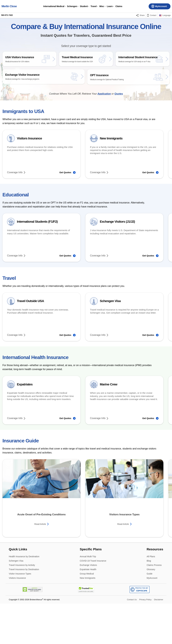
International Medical (54, 6)
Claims (119, 6)
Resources (155, 590)
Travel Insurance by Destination (24, 610)
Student (84, 6)
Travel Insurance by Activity (22, 606)
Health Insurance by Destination (24, 597)
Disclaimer (159, 640)
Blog (149, 601)
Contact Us (132, 640)
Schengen (72, 6)
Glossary (151, 610)
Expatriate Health (88, 610)
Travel (94, 6)
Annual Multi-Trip (88, 597)
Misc (102, 6)
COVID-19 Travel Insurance (93, 601)
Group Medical (87, 614)
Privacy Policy (145, 640)
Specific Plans (91, 590)
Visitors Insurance (17, 618)
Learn (110, 6)
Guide (149, 614)
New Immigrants (88, 618)
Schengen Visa (16, 601)
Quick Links (18, 590)
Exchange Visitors (88, 606)
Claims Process (154, 606)
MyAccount (152, 618)
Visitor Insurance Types (20, 614)
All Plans (151, 597)
